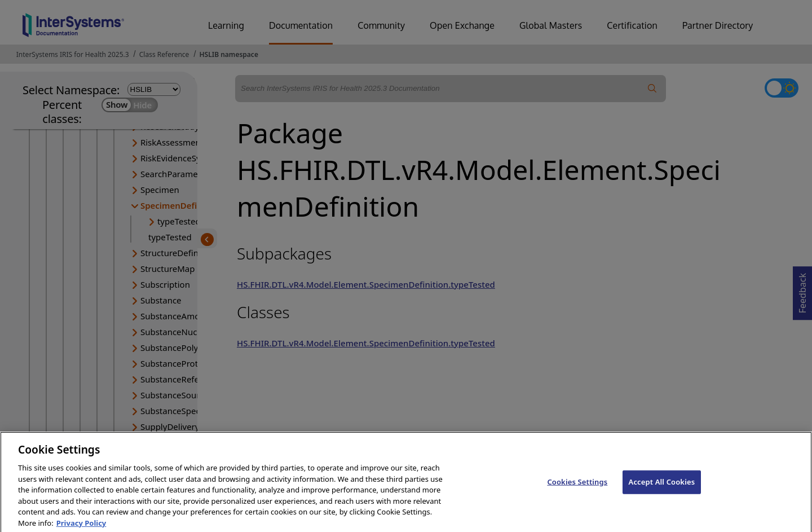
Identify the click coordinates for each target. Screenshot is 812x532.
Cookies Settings (577, 493)
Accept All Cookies (662, 493)
